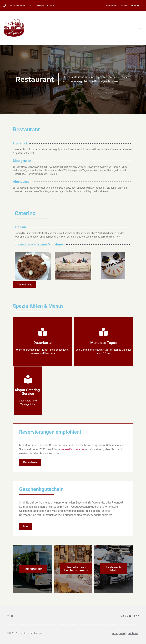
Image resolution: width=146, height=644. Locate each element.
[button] (139, 28)
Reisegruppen (33, 569)
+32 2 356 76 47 (129, 616)
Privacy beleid (119, 633)
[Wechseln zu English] (124, 6)
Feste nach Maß (113, 569)
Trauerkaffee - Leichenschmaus (76, 569)
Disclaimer (133, 633)
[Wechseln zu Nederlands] (111, 6)
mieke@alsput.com (73, 449)
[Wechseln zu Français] (135, 6)
